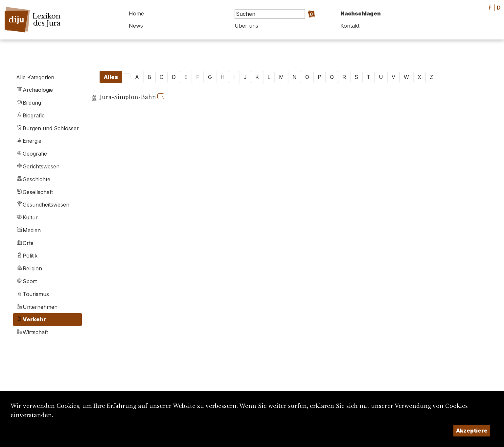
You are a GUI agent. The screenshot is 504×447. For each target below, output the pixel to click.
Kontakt (350, 26)
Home (136, 13)
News (136, 26)
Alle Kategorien (35, 77)
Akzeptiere (472, 431)
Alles (111, 77)
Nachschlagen (361, 13)
